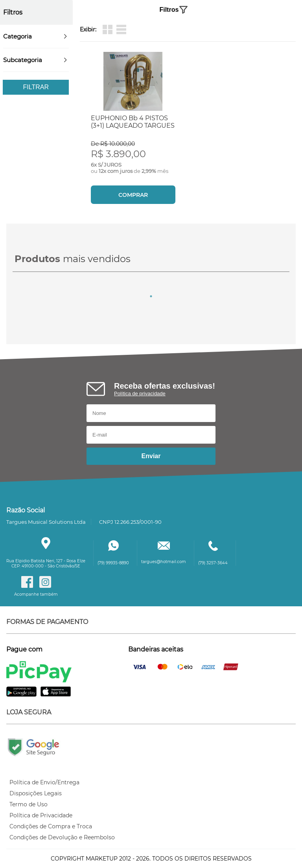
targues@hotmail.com (164, 562)
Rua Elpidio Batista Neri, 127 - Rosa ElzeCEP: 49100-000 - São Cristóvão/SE (46, 563)
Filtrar (36, 87)
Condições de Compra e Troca (51, 826)
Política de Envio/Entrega (44, 782)
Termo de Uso (29, 804)
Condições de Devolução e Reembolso (62, 837)
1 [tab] (151, 296)
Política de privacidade (140, 394)
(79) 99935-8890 (113, 563)
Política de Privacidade (41, 815)
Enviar (151, 456)
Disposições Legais (36, 793)
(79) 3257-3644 (213, 563)
